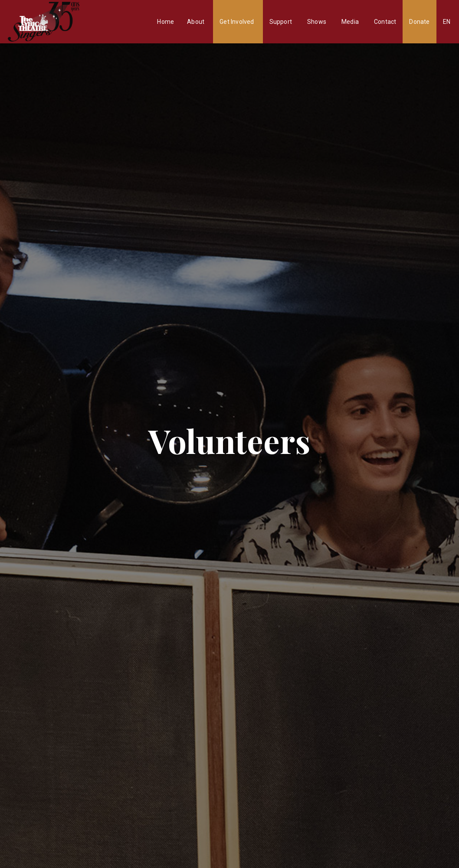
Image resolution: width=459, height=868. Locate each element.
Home (166, 22)
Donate (419, 22)
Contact (385, 22)
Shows (317, 22)
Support (281, 22)
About (196, 22)
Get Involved (237, 22)
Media (350, 22)
